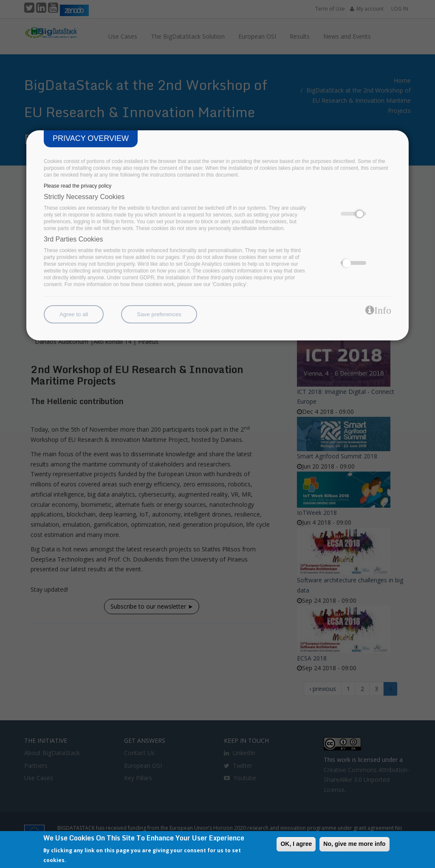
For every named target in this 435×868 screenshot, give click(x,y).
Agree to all (74, 314)
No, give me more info (354, 844)
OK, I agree (296, 844)
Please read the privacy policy (78, 186)
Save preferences (159, 314)
